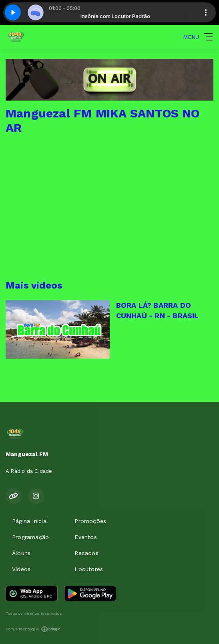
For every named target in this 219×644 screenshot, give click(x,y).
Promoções (90, 521)
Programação (30, 537)
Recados (86, 553)
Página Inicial (30, 521)
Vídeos (21, 569)
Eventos (85, 537)
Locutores (89, 569)
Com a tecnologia (33, 629)
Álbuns (21, 553)
